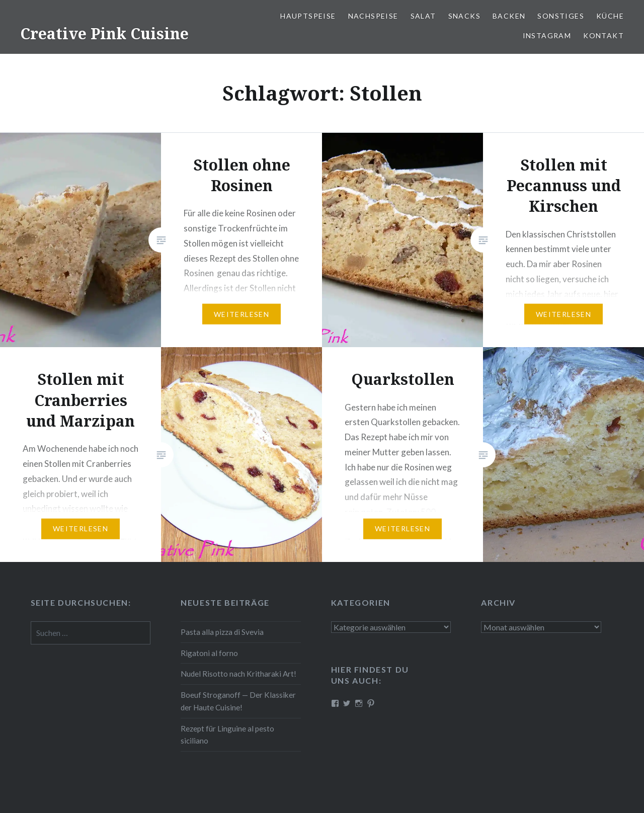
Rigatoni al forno (209, 653)
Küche (610, 16)
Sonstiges (561, 16)
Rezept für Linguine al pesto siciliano (227, 735)
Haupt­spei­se (308, 16)
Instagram (547, 35)
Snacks (464, 16)
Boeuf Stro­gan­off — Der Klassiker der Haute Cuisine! (238, 701)
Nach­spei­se (373, 16)
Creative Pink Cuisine (104, 33)
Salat (423, 16)
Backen (509, 16)
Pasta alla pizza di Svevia (222, 632)
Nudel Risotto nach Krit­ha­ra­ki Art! (238, 674)
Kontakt (603, 35)
